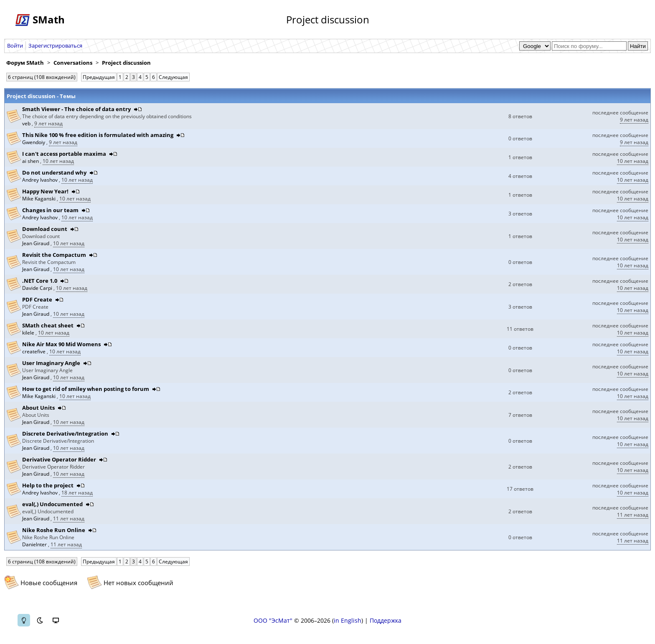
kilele (29, 333)
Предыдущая (99, 77)
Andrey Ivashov (41, 180)
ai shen (31, 161)
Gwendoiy (34, 142)
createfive (34, 351)
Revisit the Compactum (54, 255)
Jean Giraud (36, 243)
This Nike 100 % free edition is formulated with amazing (98, 135)
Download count (45, 229)
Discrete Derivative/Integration (65, 434)
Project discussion (126, 63)
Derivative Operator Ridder (59, 459)
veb (27, 123)
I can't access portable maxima (64, 154)
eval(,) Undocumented (52, 504)
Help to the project (48, 485)
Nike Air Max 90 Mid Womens (61, 344)
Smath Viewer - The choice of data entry (76, 109)
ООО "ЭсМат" (273, 620)
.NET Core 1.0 (40, 281)
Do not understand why (54, 172)
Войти (15, 46)
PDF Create (37, 299)
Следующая (173, 77)
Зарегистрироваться (55, 46)
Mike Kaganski (39, 199)
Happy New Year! (45, 191)
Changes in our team (50, 210)
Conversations (73, 63)
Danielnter (35, 544)
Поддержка (386, 620)
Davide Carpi (38, 288)
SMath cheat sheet (48, 325)
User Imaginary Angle (51, 363)
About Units (38, 408)
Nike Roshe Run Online (54, 530)
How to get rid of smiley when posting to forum (86, 389)
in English (348, 620)
